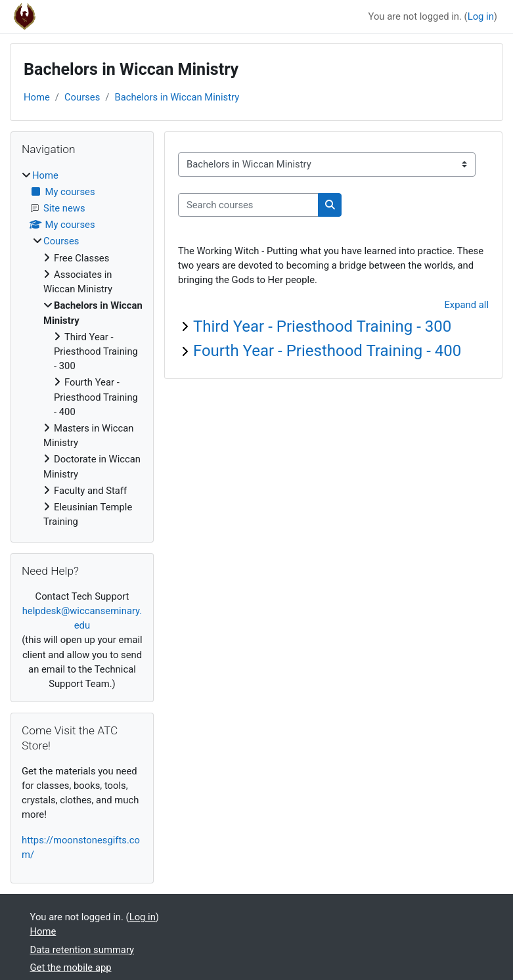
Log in (481, 16)
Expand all (466, 305)
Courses (82, 97)
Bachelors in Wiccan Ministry (177, 97)
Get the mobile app (71, 968)
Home (37, 97)
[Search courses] (248, 205)
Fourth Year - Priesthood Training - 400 (327, 351)
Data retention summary (82, 950)
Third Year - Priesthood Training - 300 (322, 326)
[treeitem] (82, 349)
